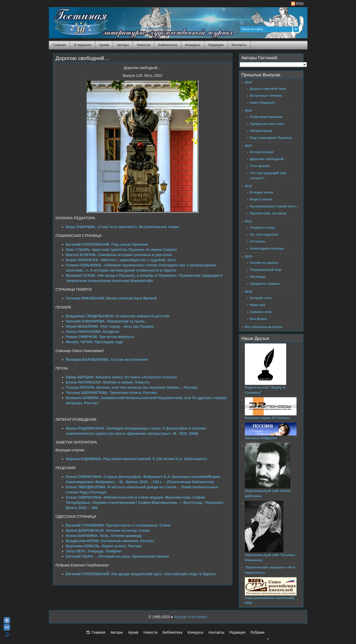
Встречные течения (266, 96)
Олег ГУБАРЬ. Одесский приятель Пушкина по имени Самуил (122, 250)
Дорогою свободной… (83, 58)
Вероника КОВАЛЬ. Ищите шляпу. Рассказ (104, 546)
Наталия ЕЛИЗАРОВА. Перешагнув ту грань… (107, 321)
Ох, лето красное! (264, 234)
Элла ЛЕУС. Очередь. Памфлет (94, 551)
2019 (248, 292)
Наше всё (258, 305)
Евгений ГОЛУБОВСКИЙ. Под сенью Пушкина (107, 244)
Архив (104, 45)
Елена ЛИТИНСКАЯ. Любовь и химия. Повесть (108, 382)
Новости (143, 45)
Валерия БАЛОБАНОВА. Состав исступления (107, 360)
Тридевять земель (265, 284)
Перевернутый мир (266, 270)
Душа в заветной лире (268, 89)
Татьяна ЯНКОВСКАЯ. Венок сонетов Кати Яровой (111, 298)
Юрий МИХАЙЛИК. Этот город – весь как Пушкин (110, 326)
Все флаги (259, 319)
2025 (248, 82)
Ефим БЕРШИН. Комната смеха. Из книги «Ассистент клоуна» (122, 377)
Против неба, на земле (268, 213)
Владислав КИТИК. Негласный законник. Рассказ (110, 541)
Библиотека (168, 45)
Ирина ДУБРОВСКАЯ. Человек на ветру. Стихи (108, 530)
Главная (59, 45)
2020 (248, 256)
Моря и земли (261, 199)
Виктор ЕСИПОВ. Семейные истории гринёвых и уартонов (119, 255)
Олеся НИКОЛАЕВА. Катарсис (93, 332)
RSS (297, 4)
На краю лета (261, 298)
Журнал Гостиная (73, 22)
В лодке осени (262, 192)
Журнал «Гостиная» (191, 617)
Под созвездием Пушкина (271, 138)
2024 (248, 111)
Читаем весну (261, 131)
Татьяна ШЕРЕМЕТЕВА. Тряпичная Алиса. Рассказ (112, 393)
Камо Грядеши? (263, 103)
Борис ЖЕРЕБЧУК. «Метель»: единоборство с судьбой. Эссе (121, 260)
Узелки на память (264, 263)
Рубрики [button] (260, 634)
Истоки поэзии (262, 152)
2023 (248, 146)
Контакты (239, 45)
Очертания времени (266, 117)
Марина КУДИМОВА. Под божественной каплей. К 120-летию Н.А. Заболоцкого (137, 459)
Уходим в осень (263, 227)
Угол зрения (260, 166)
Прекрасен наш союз (267, 124)
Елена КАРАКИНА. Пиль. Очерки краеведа (104, 536)
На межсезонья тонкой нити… (274, 206)
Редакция (216, 45)
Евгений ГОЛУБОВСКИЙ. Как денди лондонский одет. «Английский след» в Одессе (141, 574)
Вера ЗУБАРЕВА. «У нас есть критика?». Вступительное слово (123, 227)
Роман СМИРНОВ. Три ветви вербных (100, 337)
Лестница (258, 277)
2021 (248, 221)
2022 (248, 186)
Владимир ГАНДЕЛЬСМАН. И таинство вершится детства (118, 316)
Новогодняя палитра (267, 248)
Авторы (123, 45)
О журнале (82, 45)
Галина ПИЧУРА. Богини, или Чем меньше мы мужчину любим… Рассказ (132, 387)
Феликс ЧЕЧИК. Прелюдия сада (94, 342)
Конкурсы (193, 45)
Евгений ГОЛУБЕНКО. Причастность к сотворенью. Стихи (118, 525)
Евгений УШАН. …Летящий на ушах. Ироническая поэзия (118, 556)
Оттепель (258, 241)
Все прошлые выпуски (263, 327)
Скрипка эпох (261, 312)
